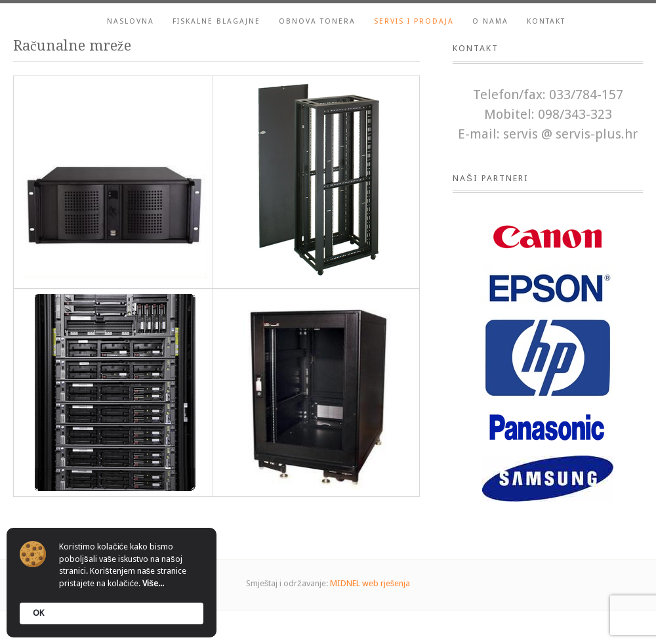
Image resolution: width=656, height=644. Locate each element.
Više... (153, 583)
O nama (490, 21)
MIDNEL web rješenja (370, 583)
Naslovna (131, 21)
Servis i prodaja (414, 21)
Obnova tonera (317, 21)
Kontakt (546, 21)
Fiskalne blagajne (216, 21)
